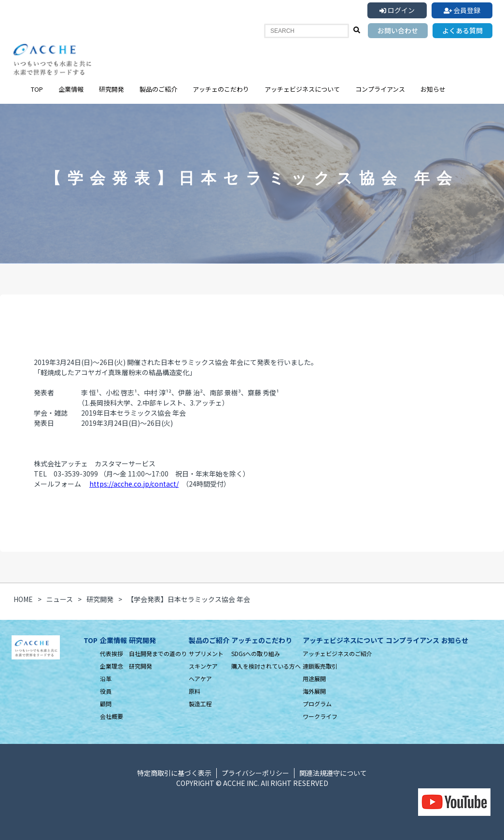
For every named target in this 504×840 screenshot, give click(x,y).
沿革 (106, 679)
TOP (37, 89)
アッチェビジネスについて (302, 89)
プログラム (317, 704)
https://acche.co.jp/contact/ (134, 484)
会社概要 (112, 716)
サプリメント (206, 653)
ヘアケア (200, 679)
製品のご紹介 (158, 89)
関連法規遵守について (333, 773)
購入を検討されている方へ (266, 666)
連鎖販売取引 (320, 666)
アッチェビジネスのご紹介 (337, 653)
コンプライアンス (380, 89)
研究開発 (112, 89)
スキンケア (203, 666)
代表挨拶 (112, 653)
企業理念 (112, 666)
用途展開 (314, 679)
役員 (106, 691)
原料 (195, 691)
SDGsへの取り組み (256, 653)
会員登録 (462, 10)
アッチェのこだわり (221, 89)
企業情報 (71, 89)
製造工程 (200, 704)
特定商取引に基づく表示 (174, 773)
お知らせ (433, 89)
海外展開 (314, 691)
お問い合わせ (398, 30)
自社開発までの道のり (158, 653)
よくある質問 (462, 30)
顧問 (106, 704)
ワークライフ (320, 716)
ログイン (397, 10)
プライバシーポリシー (255, 773)
